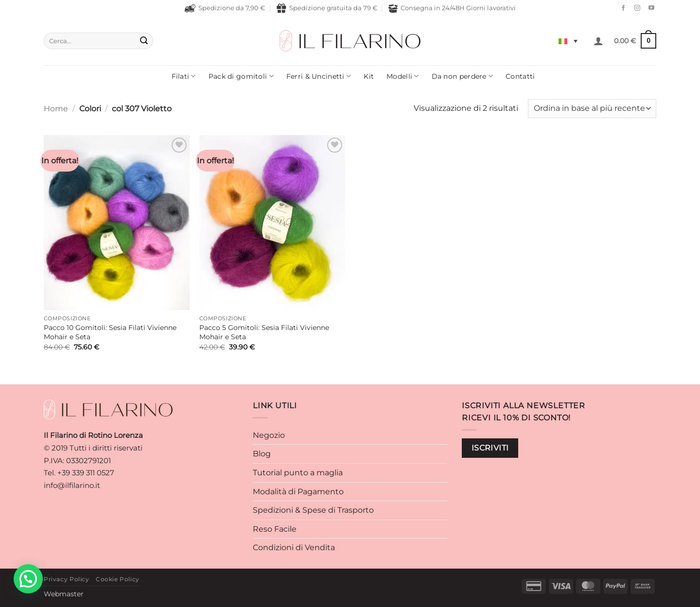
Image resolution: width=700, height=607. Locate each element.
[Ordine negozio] (592, 109)
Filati (184, 76)
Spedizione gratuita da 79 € (327, 8)
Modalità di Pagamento (298, 492)
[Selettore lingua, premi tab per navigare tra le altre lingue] (568, 41)
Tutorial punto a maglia (298, 473)
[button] (598, 41)
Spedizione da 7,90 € (225, 8)
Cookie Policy (118, 579)
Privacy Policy (67, 579)
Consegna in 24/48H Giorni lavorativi (452, 9)
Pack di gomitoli (241, 76)
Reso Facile (275, 529)
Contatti (520, 76)
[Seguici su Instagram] (635, 8)
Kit (369, 76)
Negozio (269, 435)
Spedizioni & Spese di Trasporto (313, 510)
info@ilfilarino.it (72, 485)
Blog (262, 454)
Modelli (403, 76)
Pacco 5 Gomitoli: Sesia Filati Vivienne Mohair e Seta (264, 332)
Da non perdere (463, 76)
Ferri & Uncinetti (319, 76)
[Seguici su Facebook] (621, 8)
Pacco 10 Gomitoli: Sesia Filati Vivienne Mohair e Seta (110, 332)
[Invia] (144, 41)
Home (56, 109)
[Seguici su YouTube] (649, 8)
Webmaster (64, 594)
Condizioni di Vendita (294, 547)
